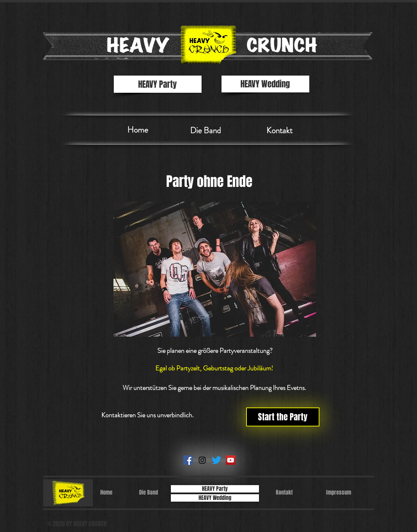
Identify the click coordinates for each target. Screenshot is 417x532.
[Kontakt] (280, 131)
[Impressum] (339, 493)
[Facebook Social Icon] (188, 460)
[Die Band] (206, 131)
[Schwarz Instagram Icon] (202, 460)
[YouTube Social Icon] (231, 460)
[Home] (138, 130)
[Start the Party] (283, 417)
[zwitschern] (216, 460)
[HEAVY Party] (158, 84)
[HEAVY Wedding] (265, 84)
